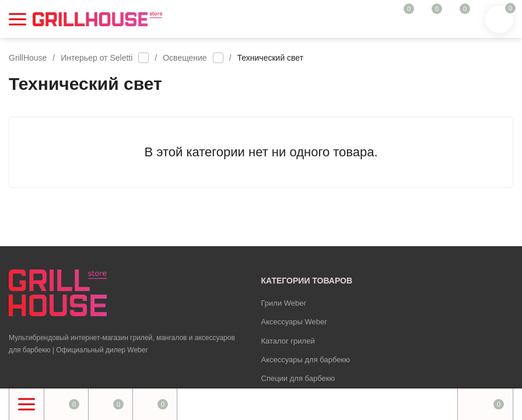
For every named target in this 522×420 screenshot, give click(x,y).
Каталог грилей (288, 341)
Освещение (185, 58)
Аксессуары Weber (294, 322)
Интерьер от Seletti (97, 58)
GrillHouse (28, 58)
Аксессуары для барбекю (306, 360)
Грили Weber (284, 303)
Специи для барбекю (298, 378)
